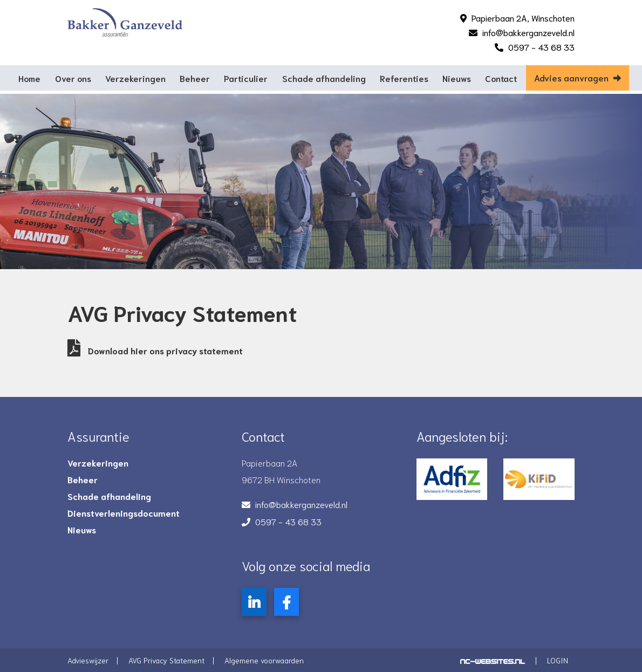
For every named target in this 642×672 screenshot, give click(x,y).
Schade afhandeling (324, 78)
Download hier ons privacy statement (155, 350)
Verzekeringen (135, 78)
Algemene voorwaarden (264, 660)
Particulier (246, 78)
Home (29, 78)
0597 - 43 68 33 (541, 47)
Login (558, 660)
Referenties (404, 78)
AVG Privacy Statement (166, 660)
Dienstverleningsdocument (124, 513)
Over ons (73, 78)
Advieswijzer (88, 660)
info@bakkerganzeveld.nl (528, 32)
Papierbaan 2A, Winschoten (523, 18)
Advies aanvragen (578, 77)
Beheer (195, 78)
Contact (501, 78)
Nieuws (457, 78)
